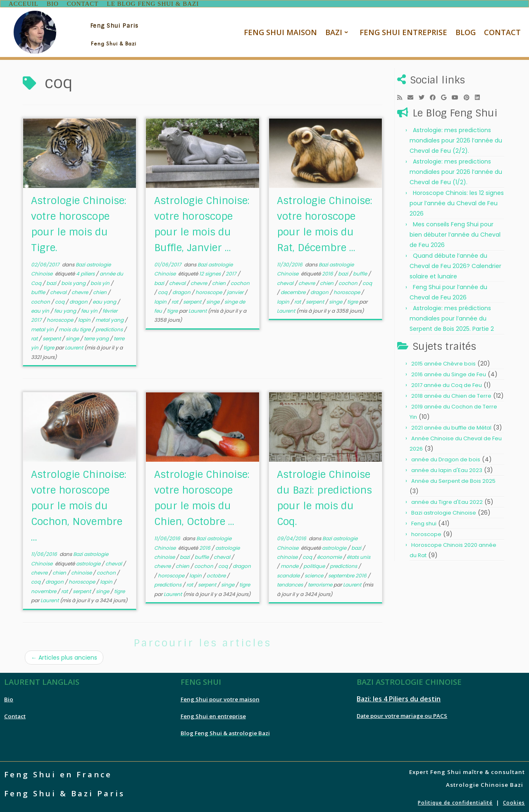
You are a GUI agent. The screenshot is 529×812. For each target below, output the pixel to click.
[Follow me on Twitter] (424, 96)
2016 (328, 272)
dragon (79, 300)
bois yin (101, 281)
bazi (52, 281)
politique (315, 564)
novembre (44, 590)
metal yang (110, 318)
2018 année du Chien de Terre (451, 394)
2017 (232, 272)
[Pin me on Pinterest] (469, 96)
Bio (9, 697)
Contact (15, 714)
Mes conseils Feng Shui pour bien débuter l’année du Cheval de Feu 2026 (455, 233)
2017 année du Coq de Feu (447, 383)
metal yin (43, 328)
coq (60, 300)
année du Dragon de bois (446, 458)
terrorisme (321, 583)
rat (35, 337)
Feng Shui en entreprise (213, 714)
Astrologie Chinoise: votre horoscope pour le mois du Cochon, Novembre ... (79, 504)
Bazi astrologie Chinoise (444, 511)
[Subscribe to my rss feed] (402, 96)
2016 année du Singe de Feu (449, 373)
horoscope (61, 318)
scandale (289, 574)
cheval (59, 291)
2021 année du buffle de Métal (451, 426)
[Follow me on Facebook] (435, 96)
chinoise (82, 571)
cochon (41, 300)
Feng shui (424, 522)
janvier (236, 291)
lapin (85, 318)
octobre (217, 574)
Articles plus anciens (64, 655)
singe (73, 337)
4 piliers (86, 272)
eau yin (41, 309)
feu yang (66, 309)
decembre (294, 291)
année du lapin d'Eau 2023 (447, 469)
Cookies (514, 801)
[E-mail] (413, 96)
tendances (291, 583)
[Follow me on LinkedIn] (480, 96)
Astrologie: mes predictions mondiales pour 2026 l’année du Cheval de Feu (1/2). (456, 170)
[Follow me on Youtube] (458, 96)
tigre (49, 346)
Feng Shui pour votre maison (220, 697)
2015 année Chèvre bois (443, 362)
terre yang (97, 337)
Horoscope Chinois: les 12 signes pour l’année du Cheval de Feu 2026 (457, 202)
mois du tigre (75, 328)
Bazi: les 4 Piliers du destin (399, 697)
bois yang (74, 281)
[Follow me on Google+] (446, 96)
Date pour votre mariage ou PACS (402, 714)
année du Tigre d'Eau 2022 (447, 500)
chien (100, 291)
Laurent (74, 346)
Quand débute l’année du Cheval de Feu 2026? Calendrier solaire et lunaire (455, 264)
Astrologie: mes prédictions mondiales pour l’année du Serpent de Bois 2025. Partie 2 (452, 317)
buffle (39, 291)
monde (290, 564)
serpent (52, 337)
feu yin (90, 309)
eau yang (105, 300)
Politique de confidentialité (455, 801)
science (315, 574)
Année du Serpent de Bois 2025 (453, 479)
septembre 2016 (348, 574)
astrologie (89, 562)
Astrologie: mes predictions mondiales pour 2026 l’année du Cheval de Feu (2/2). (456, 139)
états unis (359, 555)
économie (330, 555)
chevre (80, 291)
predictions (110, 328)
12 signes (211, 272)
